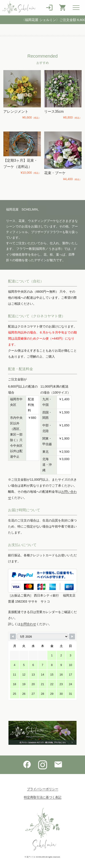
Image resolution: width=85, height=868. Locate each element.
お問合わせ (28, 624)
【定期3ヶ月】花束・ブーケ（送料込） (20, 163)
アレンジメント (16, 112)
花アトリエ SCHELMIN (36, 857)
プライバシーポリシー (43, 789)
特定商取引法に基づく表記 (43, 797)
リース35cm (54, 112)
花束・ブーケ (55, 173)
